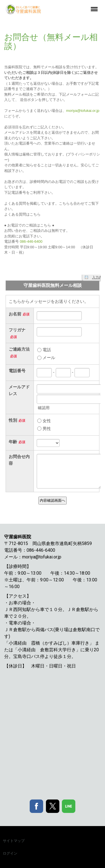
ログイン (10, 853)
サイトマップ (14, 841)
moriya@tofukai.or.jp (83, 111)
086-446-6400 (31, 241)
